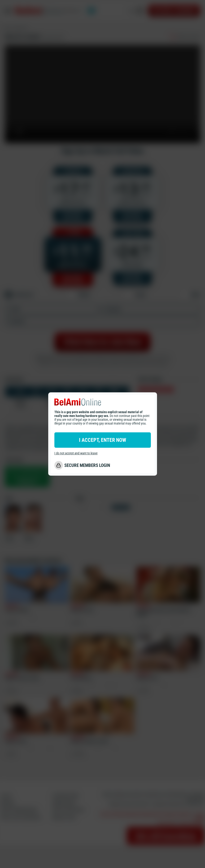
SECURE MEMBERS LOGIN (87, 465)
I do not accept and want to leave (76, 453)
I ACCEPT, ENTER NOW (102, 440)
